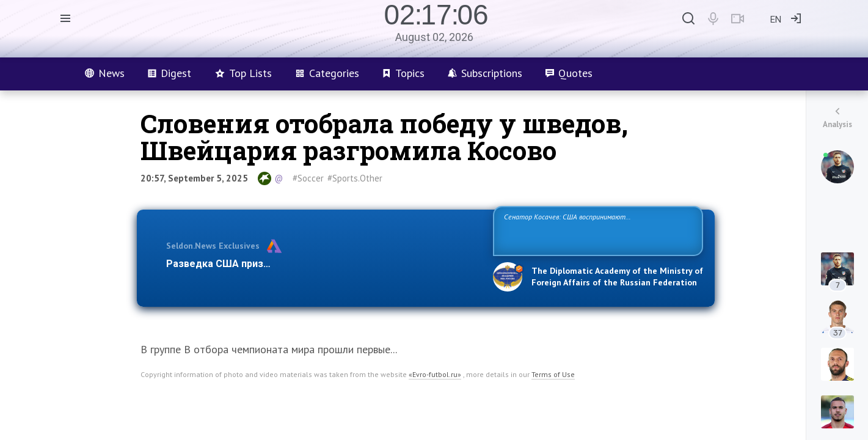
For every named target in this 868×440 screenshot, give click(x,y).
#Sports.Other (355, 178)
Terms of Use (553, 374)
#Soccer (308, 178)
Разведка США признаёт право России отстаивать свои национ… (323, 264)
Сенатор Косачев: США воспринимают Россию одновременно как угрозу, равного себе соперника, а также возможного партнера (596, 230)
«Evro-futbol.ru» (435, 374)
